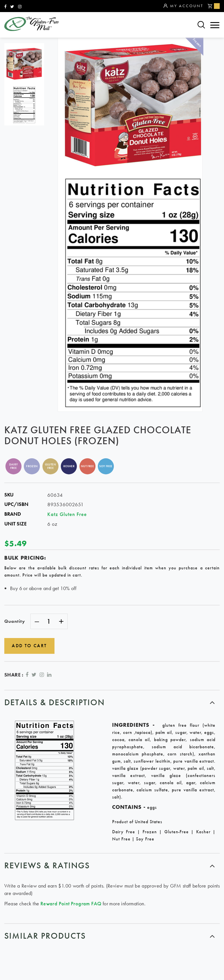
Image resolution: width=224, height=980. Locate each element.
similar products (45, 935)
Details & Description (54, 701)
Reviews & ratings (47, 865)
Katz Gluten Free (67, 514)
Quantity (15, 621)
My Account (183, 6)
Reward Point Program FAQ (71, 903)
